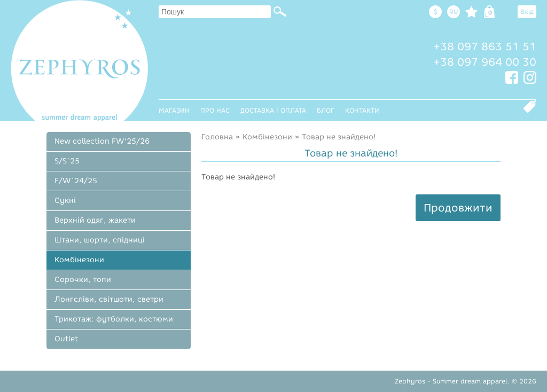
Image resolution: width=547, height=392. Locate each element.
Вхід (527, 11)
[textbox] (215, 12)
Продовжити (458, 208)
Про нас (215, 110)
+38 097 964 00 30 (485, 62)
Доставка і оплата (273, 110)
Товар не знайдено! (339, 137)
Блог (326, 110)
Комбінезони (267, 137)
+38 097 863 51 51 (485, 46)
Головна (217, 137)
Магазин (174, 110)
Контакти (362, 110)
